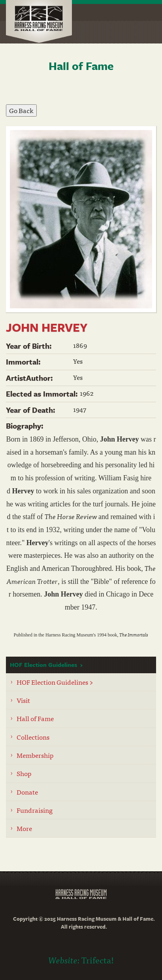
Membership (35, 755)
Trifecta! (98, 960)
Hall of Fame (35, 718)
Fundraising (35, 810)
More (24, 828)
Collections (33, 737)
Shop (24, 773)
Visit (23, 700)
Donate (27, 792)
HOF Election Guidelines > (55, 682)
